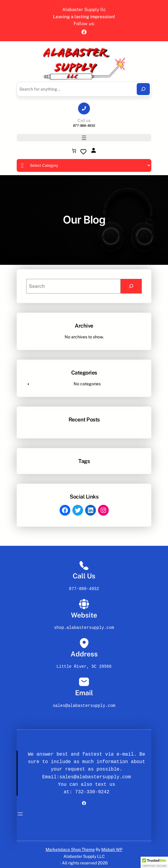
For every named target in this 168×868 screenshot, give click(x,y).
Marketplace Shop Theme (70, 846)
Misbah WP (112, 846)
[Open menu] (84, 138)
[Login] (93, 150)
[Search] (143, 89)
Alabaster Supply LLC (84, 853)
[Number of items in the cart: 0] (74, 151)
